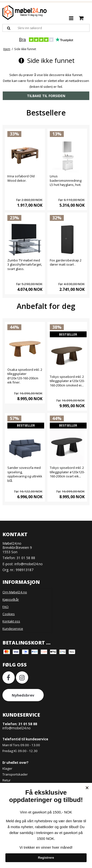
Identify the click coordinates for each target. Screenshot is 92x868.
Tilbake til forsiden (46, 96)
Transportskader (15, 774)
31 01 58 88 (26, 558)
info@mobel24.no (29, 564)
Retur (7, 780)
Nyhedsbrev (23, 695)
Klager (7, 768)
